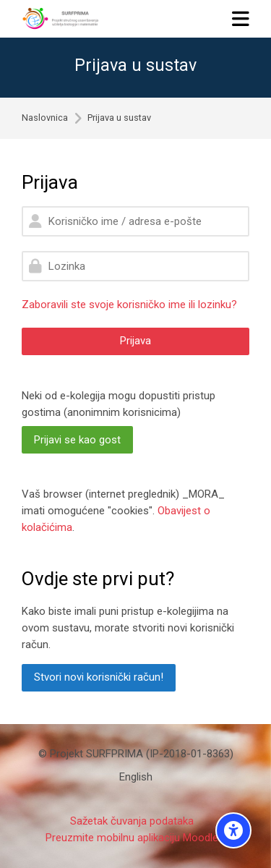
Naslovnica (45, 118)
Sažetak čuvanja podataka (132, 821)
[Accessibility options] (233, 830)
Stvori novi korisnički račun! (99, 677)
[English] (136, 777)
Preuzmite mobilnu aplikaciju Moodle (132, 838)
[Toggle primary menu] (241, 18)
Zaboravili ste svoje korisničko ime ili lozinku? (129, 305)
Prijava (135, 341)
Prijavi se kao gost (77, 440)
